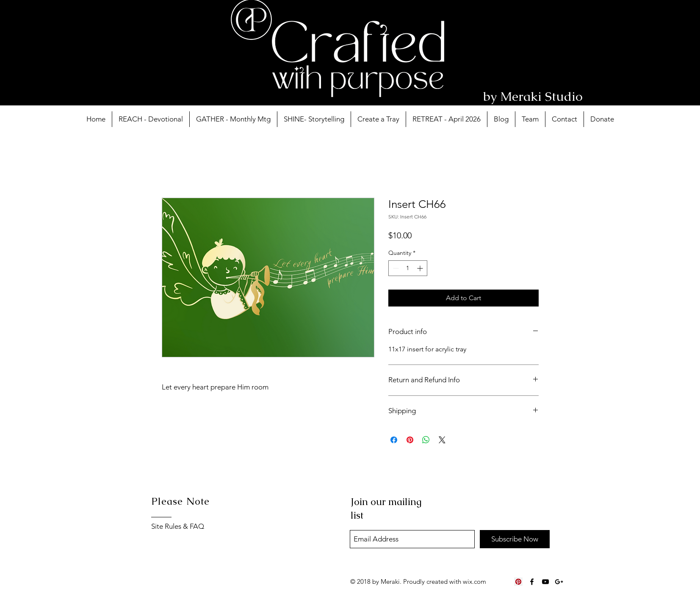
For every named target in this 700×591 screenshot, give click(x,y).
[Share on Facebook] (394, 440)
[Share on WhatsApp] (426, 440)
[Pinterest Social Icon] (518, 582)
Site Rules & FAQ (178, 526)
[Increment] (421, 268)
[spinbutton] (408, 268)
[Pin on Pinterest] (410, 440)
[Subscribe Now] (515, 539)
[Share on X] (442, 440)
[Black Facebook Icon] (532, 582)
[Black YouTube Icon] (545, 582)
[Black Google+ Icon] (559, 582)
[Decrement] (395, 268)
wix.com (475, 581)
